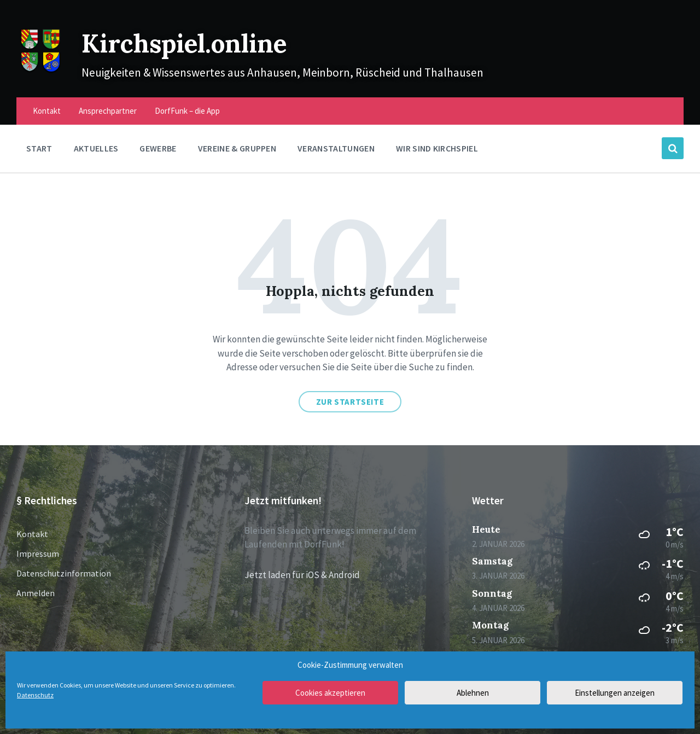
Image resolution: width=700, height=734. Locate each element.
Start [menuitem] (39, 148)
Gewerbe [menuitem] (158, 148)
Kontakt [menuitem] (47, 111)
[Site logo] (41, 71)
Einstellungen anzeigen (615, 693)
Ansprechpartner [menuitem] (108, 111)
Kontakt (32, 534)
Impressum (38, 554)
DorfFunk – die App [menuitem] (187, 111)
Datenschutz (35, 695)
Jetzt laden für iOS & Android (302, 575)
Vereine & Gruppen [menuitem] (237, 148)
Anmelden (36, 593)
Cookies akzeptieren (330, 693)
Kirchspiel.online (195, 42)
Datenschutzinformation (64, 573)
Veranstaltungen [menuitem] (336, 148)
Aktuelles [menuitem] (96, 148)
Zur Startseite (350, 402)
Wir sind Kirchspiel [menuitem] (437, 148)
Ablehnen (473, 693)
